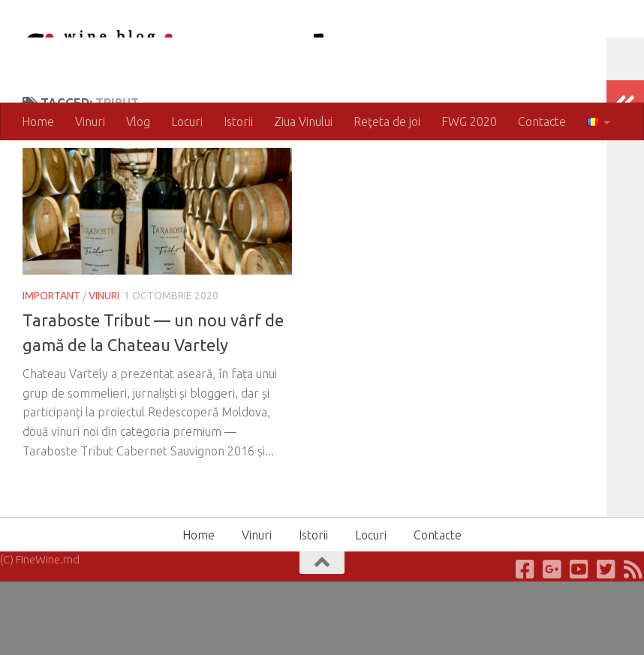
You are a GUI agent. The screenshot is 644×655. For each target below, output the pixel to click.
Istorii (238, 122)
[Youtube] (579, 643)
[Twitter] (606, 643)
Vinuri (90, 122)
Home (38, 122)
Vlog (138, 122)
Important (51, 356)
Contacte (542, 122)
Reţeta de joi (387, 122)
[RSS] (633, 643)
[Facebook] (525, 643)
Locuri (187, 122)
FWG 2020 (469, 122)
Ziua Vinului (303, 122)
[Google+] (552, 643)
